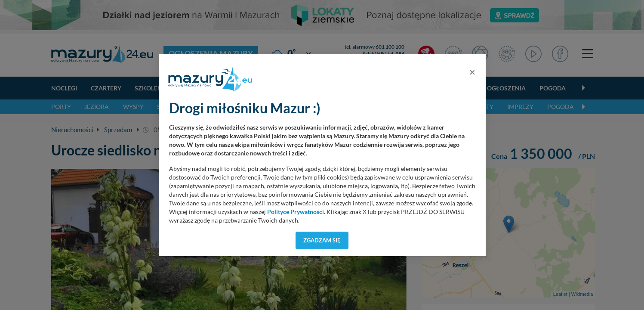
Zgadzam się (322, 240)
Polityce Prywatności (296, 212)
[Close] (472, 72)
